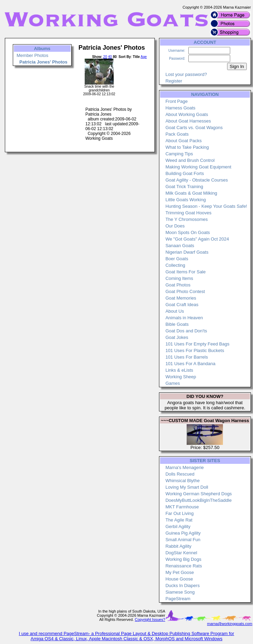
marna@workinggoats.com (230, 624)
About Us (175, 311)
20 (105, 57)
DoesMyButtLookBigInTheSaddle (199, 500)
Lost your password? (186, 74)
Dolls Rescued (180, 474)
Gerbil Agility (178, 526)
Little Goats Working (186, 200)
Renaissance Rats (184, 566)
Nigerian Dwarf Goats (187, 252)
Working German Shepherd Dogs (199, 494)
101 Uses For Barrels (187, 357)
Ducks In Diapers (183, 586)
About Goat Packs (184, 141)
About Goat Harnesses (188, 121)
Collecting (175, 265)
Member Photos (32, 55)
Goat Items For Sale (186, 272)
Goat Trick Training (184, 187)
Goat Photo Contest (185, 291)
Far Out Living (180, 513)
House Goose (179, 579)
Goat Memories (181, 298)
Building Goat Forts (185, 173)
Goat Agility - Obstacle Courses (197, 180)
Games (173, 383)
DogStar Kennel (181, 553)
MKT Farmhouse (182, 507)
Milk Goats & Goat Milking (191, 193)
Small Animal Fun (183, 540)
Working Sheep (181, 377)
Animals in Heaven (184, 318)
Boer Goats (177, 259)
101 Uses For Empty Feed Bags (198, 344)
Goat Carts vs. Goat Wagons (194, 128)
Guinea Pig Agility (183, 533)
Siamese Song (180, 592)
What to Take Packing (187, 147)
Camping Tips (179, 154)
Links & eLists (179, 370)
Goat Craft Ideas (182, 305)
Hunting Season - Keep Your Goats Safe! (206, 206)
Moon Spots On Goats (188, 232)
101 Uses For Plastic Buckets (195, 350)
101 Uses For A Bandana (191, 364)
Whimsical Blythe (183, 481)
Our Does (175, 226)
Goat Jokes (177, 337)
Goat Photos (178, 285)
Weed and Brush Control (190, 160)
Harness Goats (181, 108)
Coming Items (179, 278)
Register (174, 81)
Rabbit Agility (179, 546)
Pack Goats (177, 134)
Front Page (177, 101)
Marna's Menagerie (185, 467)
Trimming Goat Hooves (189, 213)
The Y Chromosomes (187, 219)
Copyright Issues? (150, 619)
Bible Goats (177, 324)
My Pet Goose (180, 572)
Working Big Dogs (184, 559)
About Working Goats (187, 114)
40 (110, 57)
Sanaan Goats (180, 246)
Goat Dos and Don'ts (186, 331)
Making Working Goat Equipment (199, 167)
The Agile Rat (179, 520)
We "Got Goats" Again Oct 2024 (197, 239)
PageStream (178, 599)
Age (144, 57)
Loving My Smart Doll (187, 487)
